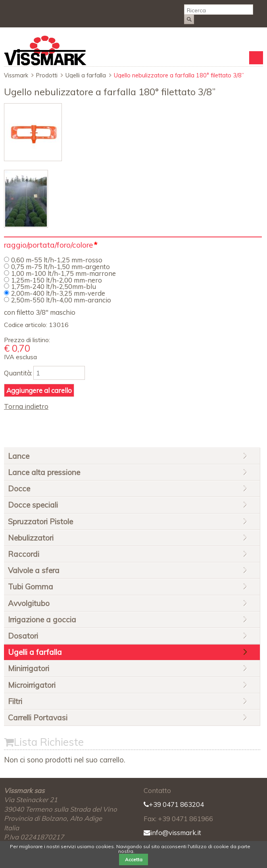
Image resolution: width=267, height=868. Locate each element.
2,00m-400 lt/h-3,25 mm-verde (58, 293)
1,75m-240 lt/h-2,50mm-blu (54, 286)
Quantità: (18, 373)
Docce (19, 489)
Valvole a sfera (34, 570)
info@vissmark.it (172, 832)
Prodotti (47, 75)
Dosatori (23, 636)
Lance (19, 456)
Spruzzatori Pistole (40, 522)
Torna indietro (26, 406)
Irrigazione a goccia (42, 620)
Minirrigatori (29, 668)
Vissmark (16, 75)
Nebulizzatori (31, 538)
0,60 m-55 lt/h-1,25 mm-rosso (57, 260)
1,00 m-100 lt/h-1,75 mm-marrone (63, 273)
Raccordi (24, 554)
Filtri (15, 701)
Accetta (134, 859)
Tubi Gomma (31, 587)
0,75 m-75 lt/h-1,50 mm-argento (61, 267)
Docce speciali (33, 505)
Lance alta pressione (44, 472)
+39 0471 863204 (174, 804)
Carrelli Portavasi (38, 718)
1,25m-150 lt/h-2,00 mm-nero (57, 280)
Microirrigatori (32, 685)
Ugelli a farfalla (86, 75)
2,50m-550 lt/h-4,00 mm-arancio (61, 300)
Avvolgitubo (29, 603)
